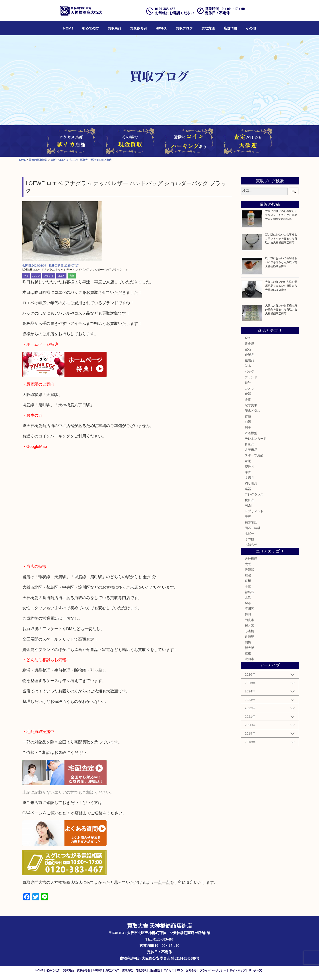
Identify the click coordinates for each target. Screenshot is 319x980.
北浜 (248, 598)
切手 (248, 427)
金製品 (249, 355)
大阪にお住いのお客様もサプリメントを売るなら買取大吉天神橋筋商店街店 (281, 215)
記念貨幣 (251, 405)
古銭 (248, 416)
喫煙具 (249, 466)
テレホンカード (256, 439)
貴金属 (249, 344)
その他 (251, 28)
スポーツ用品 (254, 455)
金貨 (248, 400)
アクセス (169, 970)
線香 (248, 472)
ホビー (249, 533)
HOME (68, 28)
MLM (248, 506)
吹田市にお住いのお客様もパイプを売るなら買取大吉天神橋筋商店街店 (281, 262)
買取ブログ (184, 28)
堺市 (248, 603)
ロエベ (61, 276)
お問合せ (191, 970)
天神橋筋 (251, 559)
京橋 (248, 581)
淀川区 (249, 609)
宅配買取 (141, 970)
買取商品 (115, 28)
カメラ (249, 388)
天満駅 (249, 570)
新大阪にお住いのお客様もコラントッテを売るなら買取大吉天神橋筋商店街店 (281, 239)
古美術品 (251, 450)
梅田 (248, 614)
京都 (248, 653)
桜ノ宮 (249, 625)
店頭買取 (127, 970)
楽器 (248, 489)
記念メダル (253, 411)
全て (26, 276)
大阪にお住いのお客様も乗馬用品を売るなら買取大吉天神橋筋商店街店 (281, 286)
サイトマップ (237, 970)
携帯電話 (251, 522)
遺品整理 (155, 970)
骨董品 (249, 444)
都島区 (249, 592)
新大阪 (249, 648)
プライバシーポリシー (213, 970)
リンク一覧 (255, 970)
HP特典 (161, 28)
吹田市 (249, 659)
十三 (248, 586)
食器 (248, 394)
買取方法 (208, 28)
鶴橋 (248, 642)
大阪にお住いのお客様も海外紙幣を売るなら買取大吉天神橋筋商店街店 (281, 310)
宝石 (248, 349)
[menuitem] (68, 28)
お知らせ (251, 545)
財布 (248, 366)
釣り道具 (251, 483)
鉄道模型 (251, 433)
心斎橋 (249, 631)
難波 (248, 575)
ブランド (49, 276)
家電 (248, 461)
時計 (248, 383)
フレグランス (254, 494)
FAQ (180, 970)
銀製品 (249, 360)
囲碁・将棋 (253, 528)
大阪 (72, 276)
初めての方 (90, 28)
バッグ (36, 276)
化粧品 (249, 500)
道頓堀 (249, 637)
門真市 (249, 620)
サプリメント (254, 511)
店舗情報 (230, 28)
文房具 (249, 478)
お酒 (248, 422)
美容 (248, 517)
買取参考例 (138, 28)
